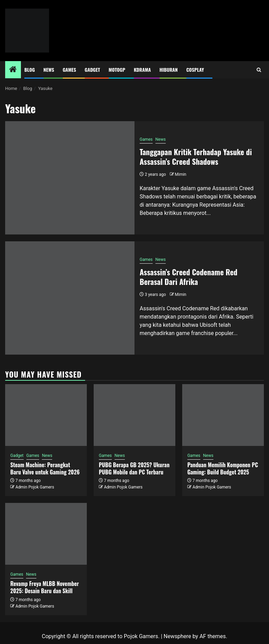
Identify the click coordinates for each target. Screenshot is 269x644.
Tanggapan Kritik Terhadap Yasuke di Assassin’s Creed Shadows (196, 157)
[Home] (13, 70)
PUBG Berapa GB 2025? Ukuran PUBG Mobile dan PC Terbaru (134, 468)
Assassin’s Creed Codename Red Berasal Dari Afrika (189, 277)
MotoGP (117, 70)
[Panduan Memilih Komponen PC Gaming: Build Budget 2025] (223, 415)
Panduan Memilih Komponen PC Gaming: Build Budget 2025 (223, 468)
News (49, 70)
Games (69, 70)
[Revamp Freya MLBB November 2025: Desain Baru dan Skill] (46, 534)
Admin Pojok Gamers (35, 487)
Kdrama (142, 70)
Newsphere (177, 636)
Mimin (181, 174)
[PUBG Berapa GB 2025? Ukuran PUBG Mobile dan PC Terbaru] (134, 415)
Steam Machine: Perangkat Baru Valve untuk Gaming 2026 (45, 468)
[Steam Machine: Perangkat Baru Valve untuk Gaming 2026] (46, 415)
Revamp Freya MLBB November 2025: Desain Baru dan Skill (45, 587)
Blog (30, 70)
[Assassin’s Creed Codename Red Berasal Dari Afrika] (70, 298)
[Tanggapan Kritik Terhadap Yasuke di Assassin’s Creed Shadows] (70, 178)
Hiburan (169, 70)
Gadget (92, 70)
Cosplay (195, 70)
